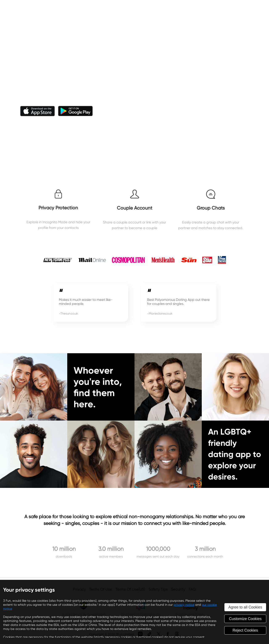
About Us (151, 10)
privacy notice (184, 605)
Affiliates (198, 10)
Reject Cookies (245, 630)
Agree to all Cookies (245, 607)
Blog (175, 10)
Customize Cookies (245, 619)
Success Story (230, 10)
